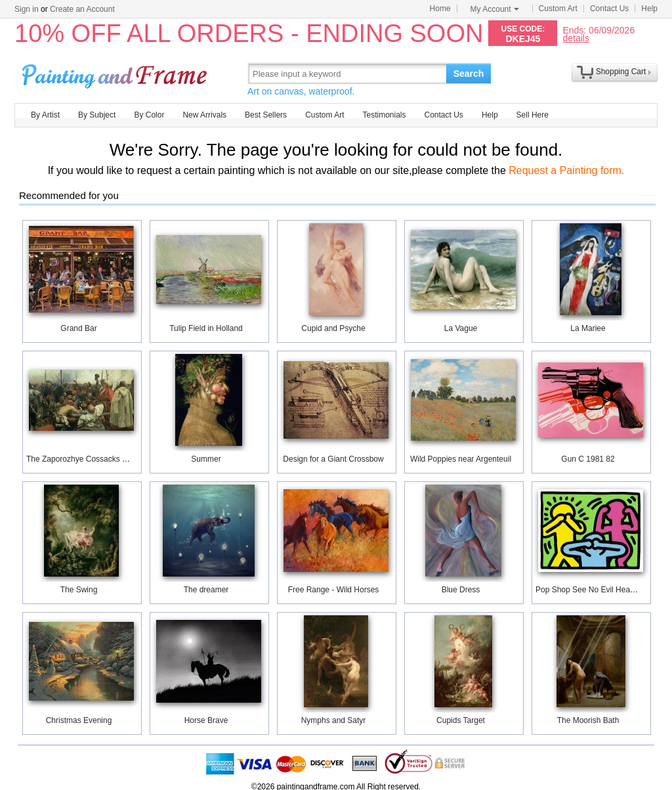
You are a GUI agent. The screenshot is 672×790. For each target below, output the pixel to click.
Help (649, 9)
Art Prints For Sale (116, 73)
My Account (495, 9)
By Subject (97, 115)
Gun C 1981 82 (588, 459)
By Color (149, 115)
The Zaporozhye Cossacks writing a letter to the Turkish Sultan (136, 459)
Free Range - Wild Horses (334, 590)
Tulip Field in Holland (206, 328)
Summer (206, 459)
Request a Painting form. (566, 170)
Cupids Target (461, 720)
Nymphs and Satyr (334, 720)
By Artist (45, 115)
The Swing (79, 590)
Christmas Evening (79, 720)
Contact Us (609, 9)
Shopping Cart (621, 72)
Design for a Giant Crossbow (333, 459)
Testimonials (384, 115)
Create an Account (82, 9)
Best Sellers (266, 115)
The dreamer (206, 590)
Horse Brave (206, 720)
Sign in (27, 9)
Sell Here (533, 115)
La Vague (461, 328)
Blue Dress (461, 590)
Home (440, 9)
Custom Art (558, 9)
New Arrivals (204, 115)
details (576, 38)
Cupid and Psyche (333, 328)
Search (469, 74)
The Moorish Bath (588, 720)
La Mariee (588, 328)
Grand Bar (78, 328)
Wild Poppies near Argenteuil (461, 459)
